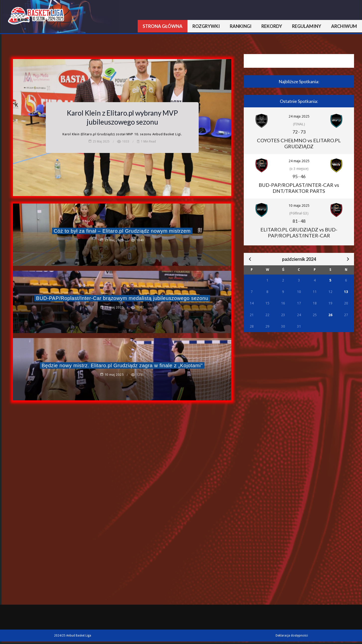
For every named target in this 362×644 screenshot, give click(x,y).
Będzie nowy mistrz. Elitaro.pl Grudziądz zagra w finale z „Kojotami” (122, 365)
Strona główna (163, 26)
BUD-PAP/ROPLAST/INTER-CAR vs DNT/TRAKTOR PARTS (299, 188)
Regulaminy (307, 26)
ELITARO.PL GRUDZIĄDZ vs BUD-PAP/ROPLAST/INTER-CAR (299, 232)
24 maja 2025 (299, 116)
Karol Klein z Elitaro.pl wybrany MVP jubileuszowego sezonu (122, 117)
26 (330, 315)
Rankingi (241, 26)
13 (346, 292)
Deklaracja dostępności (292, 636)
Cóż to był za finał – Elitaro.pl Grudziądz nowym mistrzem (122, 231)
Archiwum (344, 26)
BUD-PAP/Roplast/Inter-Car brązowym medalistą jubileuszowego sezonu (122, 298)
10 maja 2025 (299, 206)
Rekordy (272, 26)
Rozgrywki (206, 26)
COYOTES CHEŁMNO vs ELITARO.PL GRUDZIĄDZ (299, 143)
